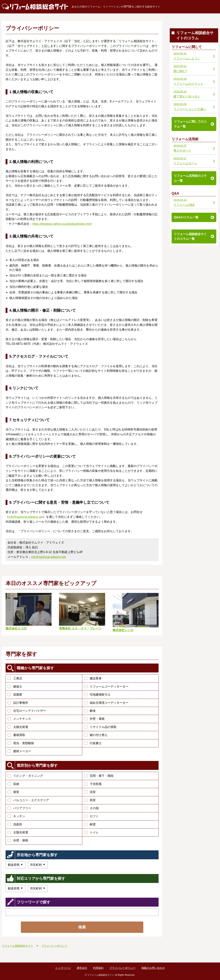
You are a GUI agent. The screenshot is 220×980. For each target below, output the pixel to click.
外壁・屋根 (94, 719)
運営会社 (82, 968)
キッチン (16, 816)
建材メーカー (19, 751)
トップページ (63, 968)
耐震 (90, 824)
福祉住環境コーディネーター (106, 703)
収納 (13, 784)
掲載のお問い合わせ (153, 968)
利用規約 (98, 968)
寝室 (13, 792)
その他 (91, 808)
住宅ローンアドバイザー (27, 711)
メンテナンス (19, 719)
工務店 (15, 678)
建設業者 (93, 678)
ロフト (91, 816)
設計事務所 (18, 703)
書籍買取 (16, 735)
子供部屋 (93, 784)
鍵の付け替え (96, 735)
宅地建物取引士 (97, 695)
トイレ (91, 832)
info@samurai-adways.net (26, 517)
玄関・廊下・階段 (99, 776)
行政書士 (93, 743)
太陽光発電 (18, 727)
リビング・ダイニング (25, 776)
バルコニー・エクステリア (28, 800)
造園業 (15, 695)
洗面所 (15, 824)
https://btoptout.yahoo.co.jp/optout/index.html (62, 224)
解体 (90, 711)
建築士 (15, 687)
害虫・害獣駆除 (21, 743)
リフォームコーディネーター (106, 687)
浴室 (90, 792)
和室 (90, 800)
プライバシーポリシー (122, 968)
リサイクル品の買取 (100, 727)
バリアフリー (19, 808)
